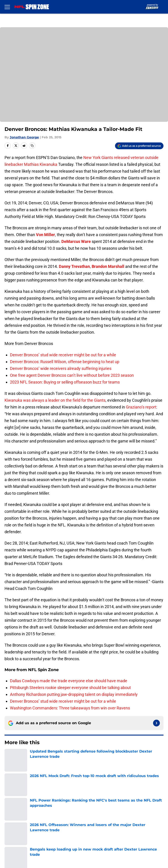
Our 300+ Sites (107, 797)
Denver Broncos (29, 757)
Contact (11, 797)
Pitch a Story (105, 805)
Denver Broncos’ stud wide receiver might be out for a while (63, 355)
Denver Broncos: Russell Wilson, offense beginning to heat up (65, 362)
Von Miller (46, 235)
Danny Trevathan (74, 266)
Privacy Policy (16, 813)
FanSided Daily (17, 805)
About (9, 788)
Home (9, 757)
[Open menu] (7, 7)
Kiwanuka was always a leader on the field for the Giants (55, 400)
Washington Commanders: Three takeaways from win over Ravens (70, 708)
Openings (102, 788)
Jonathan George (24, 137)
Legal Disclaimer (109, 822)
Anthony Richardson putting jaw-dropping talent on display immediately (74, 694)
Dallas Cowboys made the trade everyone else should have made (69, 681)
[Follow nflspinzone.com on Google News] (156, 723)
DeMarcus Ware (76, 241)
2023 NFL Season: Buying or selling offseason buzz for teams (65, 382)
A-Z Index (103, 830)
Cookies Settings (19, 839)
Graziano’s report (141, 407)
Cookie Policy (16, 822)
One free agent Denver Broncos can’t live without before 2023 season (72, 375)
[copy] (32, 146)
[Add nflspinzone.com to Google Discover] (139, 146)
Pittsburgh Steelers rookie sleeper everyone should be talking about (70, 688)
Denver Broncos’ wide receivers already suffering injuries (61, 368)
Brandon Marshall (108, 266)
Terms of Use (106, 813)
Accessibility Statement (25, 830)
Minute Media (26, 850)
